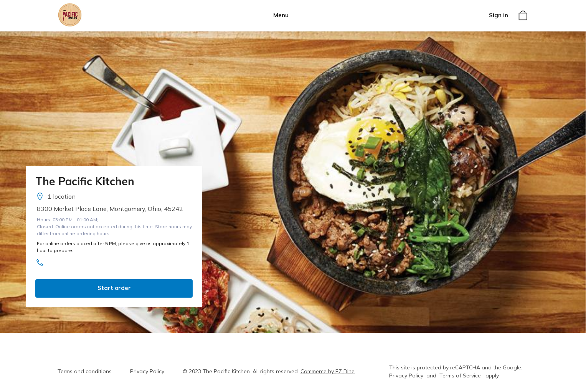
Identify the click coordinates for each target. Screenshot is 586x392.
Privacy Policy (147, 371)
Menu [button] (281, 15)
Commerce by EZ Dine (328, 371)
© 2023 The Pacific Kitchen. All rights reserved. (241, 371)
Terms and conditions (85, 371)
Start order (114, 288)
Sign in (499, 15)
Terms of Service (460, 376)
